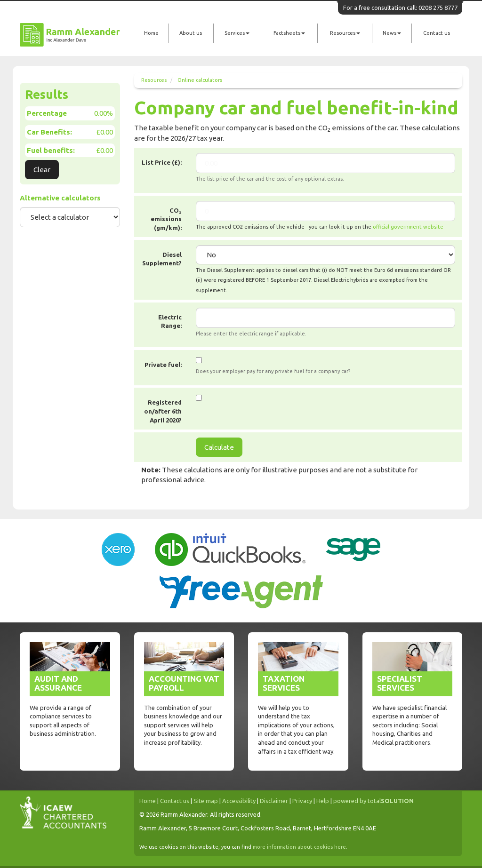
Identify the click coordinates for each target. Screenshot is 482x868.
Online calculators (200, 80)
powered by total (374, 801)
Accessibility (239, 801)
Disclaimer (274, 801)
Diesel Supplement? (162, 259)
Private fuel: (163, 365)
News (392, 33)
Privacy (302, 801)
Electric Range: (170, 322)
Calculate (219, 447)
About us (191, 33)
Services (237, 33)
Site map (206, 801)
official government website (408, 227)
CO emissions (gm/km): (166, 219)
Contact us (437, 33)
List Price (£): (162, 162)
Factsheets (289, 33)
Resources (345, 33)
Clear (42, 170)
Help (323, 801)
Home (151, 33)
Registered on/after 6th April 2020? (163, 411)
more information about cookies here (299, 847)
